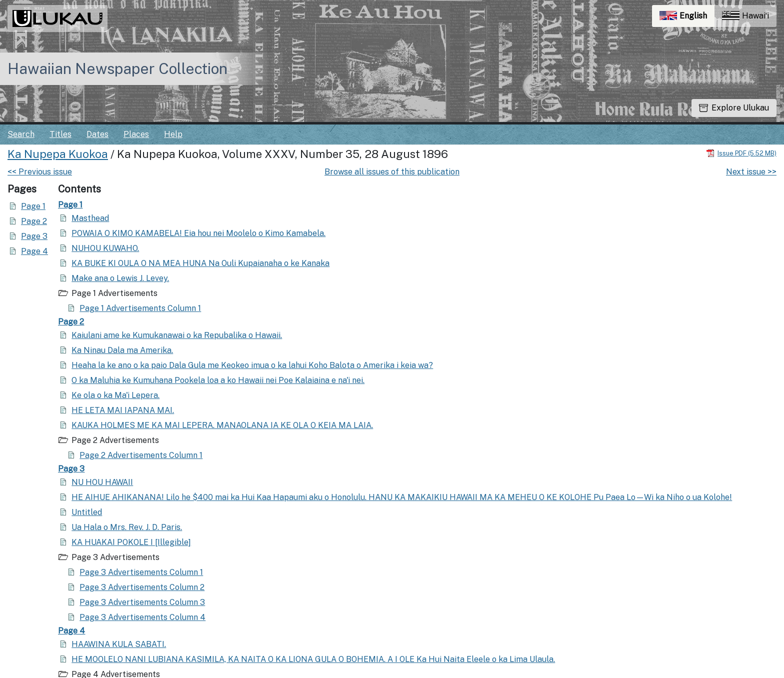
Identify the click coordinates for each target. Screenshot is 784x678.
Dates (97, 134)
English (687, 18)
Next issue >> (751, 172)
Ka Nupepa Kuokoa (58, 154)
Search (21, 134)
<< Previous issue (40, 172)
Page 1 (33, 206)
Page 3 (34, 236)
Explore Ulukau (734, 108)
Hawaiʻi (745, 16)
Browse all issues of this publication (392, 172)
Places (136, 134)
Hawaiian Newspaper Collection (117, 68)
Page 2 (34, 221)
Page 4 (34, 251)
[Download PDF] (741, 153)
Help (173, 134)
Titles (60, 134)
